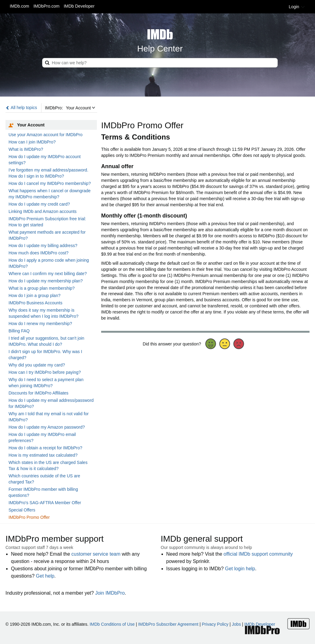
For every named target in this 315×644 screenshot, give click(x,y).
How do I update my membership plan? (46, 281)
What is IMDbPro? (26, 149)
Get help (45, 576)
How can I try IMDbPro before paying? (45, 372)
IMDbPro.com (47, 6)
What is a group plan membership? (42, 288)
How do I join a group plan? (34, 295)
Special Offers (22, 510)
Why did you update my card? (37, 365)
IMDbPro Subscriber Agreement (168, 624)
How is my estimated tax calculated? (43, 455)
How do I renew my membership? (40, 324)
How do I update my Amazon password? (47, 427)
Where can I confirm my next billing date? (48, 274)
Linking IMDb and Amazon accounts (42, 211)
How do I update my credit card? (39, 204)
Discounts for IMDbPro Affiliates (39, 393)
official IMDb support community (258, 554)
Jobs (236, 624)
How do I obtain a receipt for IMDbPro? (45, 448)
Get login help (240, 569)
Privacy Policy (215, 624)
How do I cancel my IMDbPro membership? (50, 183)
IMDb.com (19, 6)
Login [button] (297, 7)
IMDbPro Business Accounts (35, 303)
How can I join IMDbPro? (32, 142)
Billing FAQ (19, 331)
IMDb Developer (79, 6)
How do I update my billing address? (43, 246)
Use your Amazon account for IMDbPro (46, 135)
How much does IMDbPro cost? (39, 253)
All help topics (21, 108)
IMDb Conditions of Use (112, 624)
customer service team (96, 554)
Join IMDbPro (110, 593)
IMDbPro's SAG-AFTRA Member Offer (45, 503)
